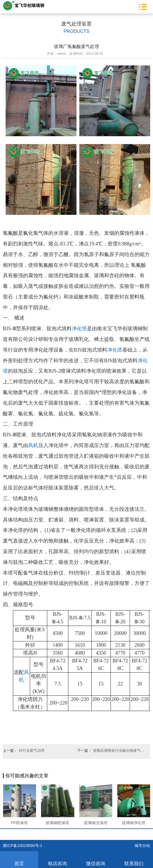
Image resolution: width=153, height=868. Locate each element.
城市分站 (142, 846)
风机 (33, 445)
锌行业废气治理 (32, 750)
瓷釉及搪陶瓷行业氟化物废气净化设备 (120, 750)
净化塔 (79, 329)
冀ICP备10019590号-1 (22, 846)
